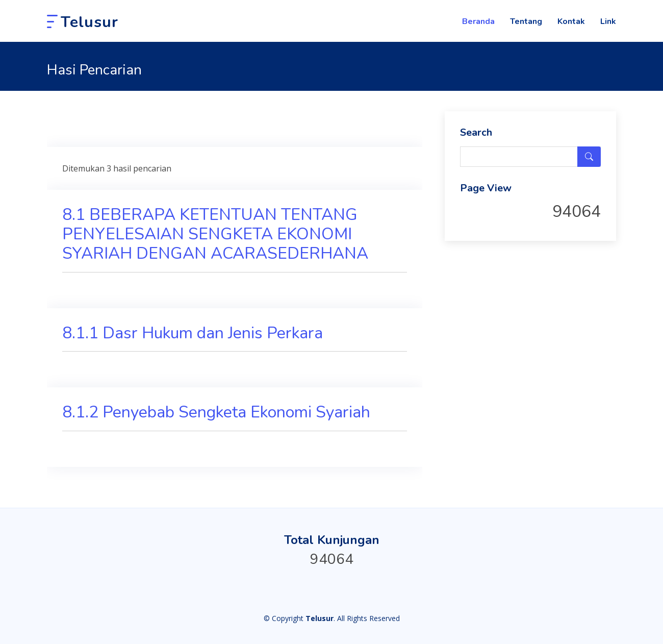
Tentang (526, 21)
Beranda (478, 21)
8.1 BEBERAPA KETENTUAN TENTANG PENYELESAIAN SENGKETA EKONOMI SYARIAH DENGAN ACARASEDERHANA (215, 234)
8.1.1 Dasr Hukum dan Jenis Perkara (193, 333)
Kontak (571, 21)
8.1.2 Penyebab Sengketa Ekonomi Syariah (216, 412)
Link (608, 21)
